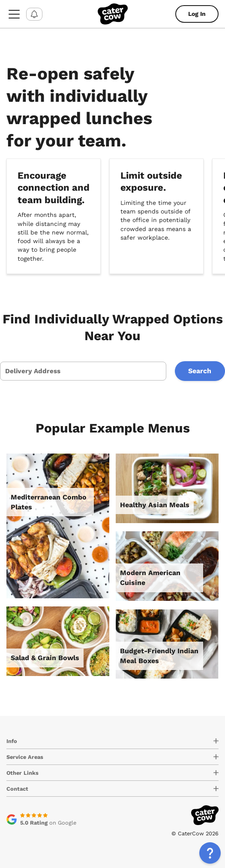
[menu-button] (14, 14)
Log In (197, 14)
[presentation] (83, 371)
